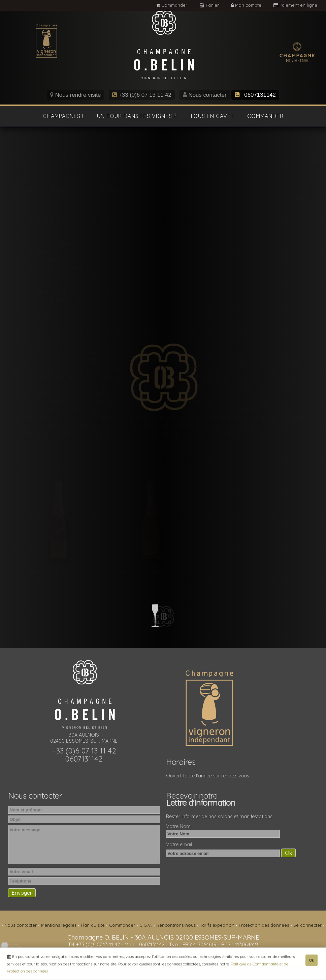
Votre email (179, 844)
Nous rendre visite (75, 95)
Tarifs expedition (218, 925)
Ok (312, 962)
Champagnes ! (63, 116)
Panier (210, 5)
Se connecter (308, 925)
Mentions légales (59, 925)
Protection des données (265, 925)
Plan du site (93, 925)
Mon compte (247, 5)
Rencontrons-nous (177, 925)
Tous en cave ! (212, 116)
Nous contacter (205, 95)
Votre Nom (178, 826)
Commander (172, 5)
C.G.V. (146, 925)
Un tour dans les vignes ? (137, 116)
